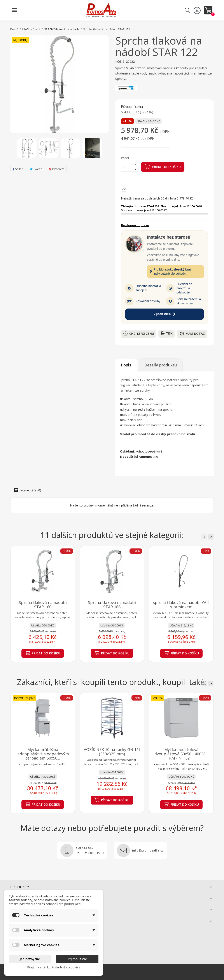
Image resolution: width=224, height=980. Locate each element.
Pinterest (57, 169)
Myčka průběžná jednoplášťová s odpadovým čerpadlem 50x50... (43, 754)
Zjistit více (164, 314)
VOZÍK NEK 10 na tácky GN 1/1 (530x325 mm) (112, 752)
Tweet (36, 169)
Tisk (167, 333)
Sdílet (18, 169)
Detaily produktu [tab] (161, 365)
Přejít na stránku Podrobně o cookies (54, 967)
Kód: (118, 62)
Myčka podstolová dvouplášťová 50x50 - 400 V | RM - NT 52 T (181, 754)
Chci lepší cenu (139, 334)
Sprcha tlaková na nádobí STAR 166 (112, 605)
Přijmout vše (77, 959)
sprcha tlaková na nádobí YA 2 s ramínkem (181, 605)
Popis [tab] (126, 365)
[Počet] (127, 167)
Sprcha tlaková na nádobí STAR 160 (43, 605)
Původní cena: (132, 107)
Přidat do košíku (163, 167)
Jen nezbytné (30, 959)
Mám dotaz (192, 334)
